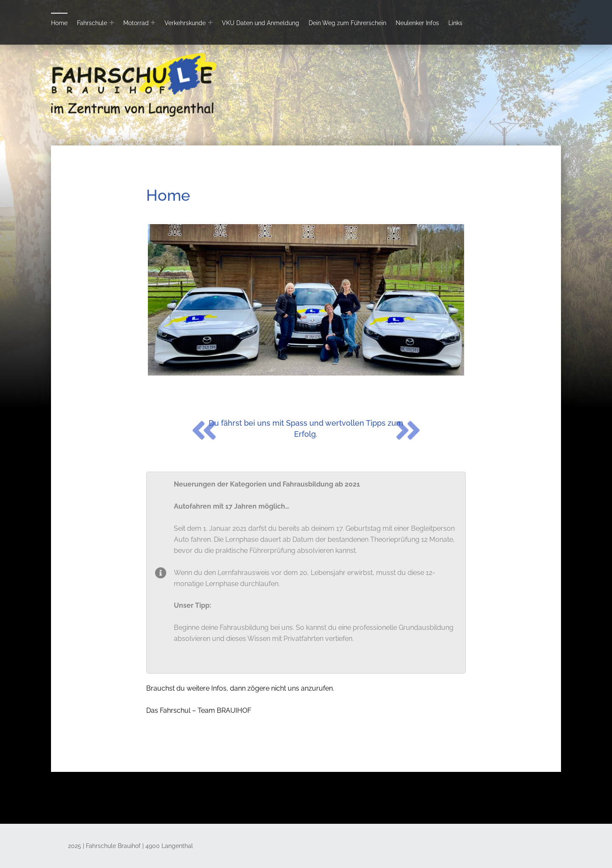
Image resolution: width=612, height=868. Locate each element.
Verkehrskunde (185, 23)
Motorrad (136, 23)
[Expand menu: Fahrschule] (112, 23)
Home (59, 23)
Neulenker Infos (417, 23)
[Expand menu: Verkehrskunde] (210, 23)
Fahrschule (92, 23)
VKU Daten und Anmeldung (261, 23)
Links (455, 23)
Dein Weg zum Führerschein (347, 23)
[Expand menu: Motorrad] (153, 23)
